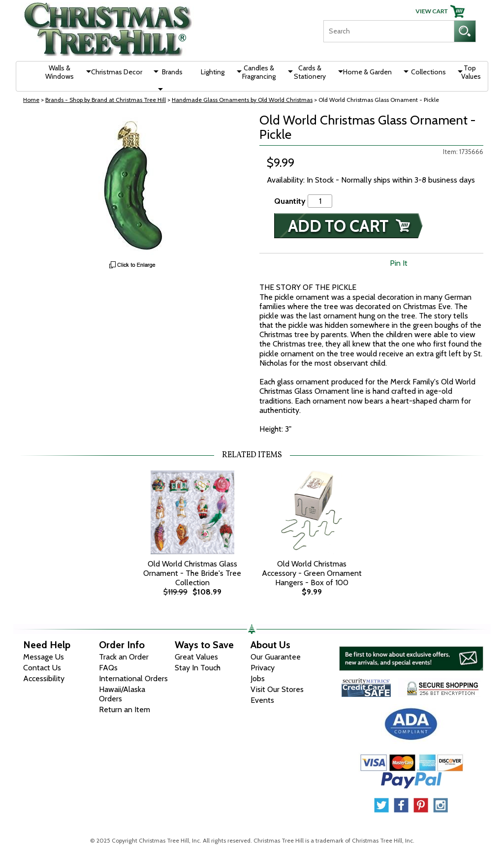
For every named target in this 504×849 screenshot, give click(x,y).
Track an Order (124, 657)
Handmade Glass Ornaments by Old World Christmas (242, 100)
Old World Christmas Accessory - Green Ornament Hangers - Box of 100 (312, 573)
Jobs (258, 678)
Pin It (399, 263)
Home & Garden (367, 72)
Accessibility (44, 678)
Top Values (471, 72)
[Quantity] (320, 201)
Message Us (44, 657)
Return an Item (125, 709)
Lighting (213, 72)
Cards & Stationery (310, 72)
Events (262, 700)
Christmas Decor (117, 72)
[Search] (389, 31)
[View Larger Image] (133, 187)
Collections (428, 72)
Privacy (263, 668)
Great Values (196, 657)
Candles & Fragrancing (259, 72)
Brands (172, 72)
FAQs (108, 668)
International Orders (133, 678)
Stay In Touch (198, 668)
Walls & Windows (60, 72)
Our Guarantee (276, 657)
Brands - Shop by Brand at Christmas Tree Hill (106, 100)
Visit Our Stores (277, 689)
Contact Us (42, 668)
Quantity (290, 201)
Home (31, 100)
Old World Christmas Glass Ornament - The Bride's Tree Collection (192, 573)
